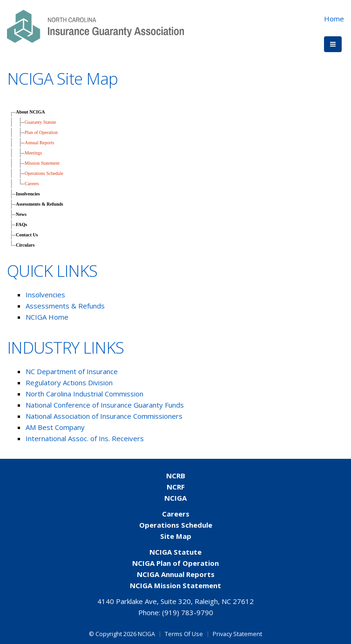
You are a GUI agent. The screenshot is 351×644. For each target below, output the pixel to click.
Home (334, 19)
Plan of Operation (41, 132)
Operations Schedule (44, 173)
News (21, 214)
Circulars (25, 245)
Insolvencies (28, 194)
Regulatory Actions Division (70, 382)
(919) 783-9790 (188, 612)
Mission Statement (42, 163)
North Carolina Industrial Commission (84, 394)
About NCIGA (30, 112)
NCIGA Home (47, 317)
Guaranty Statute (40, 122)
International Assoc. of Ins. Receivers (85, 438)
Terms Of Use (184, 634)
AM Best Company (55, 427)
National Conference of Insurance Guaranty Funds (105, 405)
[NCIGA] (95, 25)
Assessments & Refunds (40, 204)
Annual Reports (39, 143)
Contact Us (27, 235)
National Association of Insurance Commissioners (104, 416)
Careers (32, 184)
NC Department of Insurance (72, 371)
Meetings (33, 153)
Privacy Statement (237, 634)
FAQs (21, 225)
